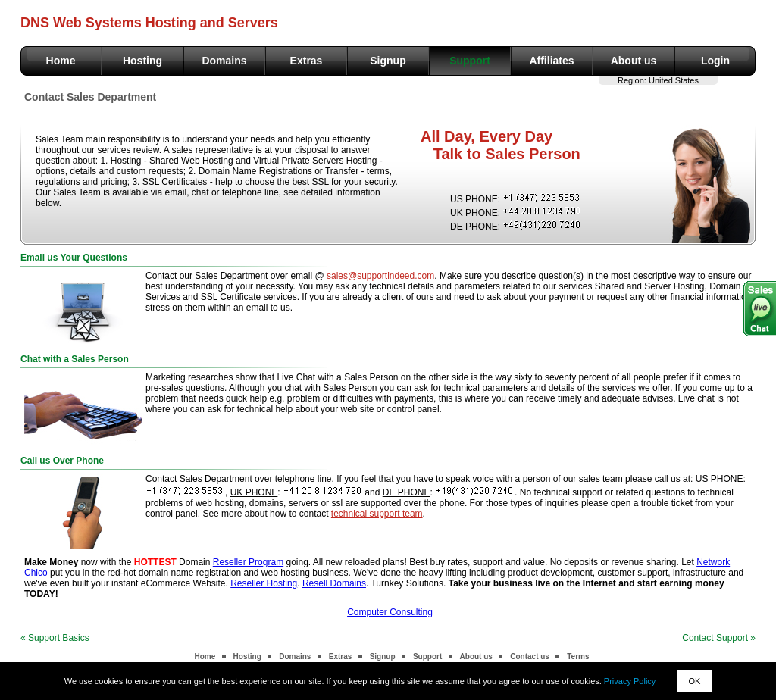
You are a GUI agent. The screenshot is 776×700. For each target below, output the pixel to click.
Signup (388, 61)
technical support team (377, 514)
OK (694, 681)
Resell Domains (334, 583)
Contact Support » (719, 638)
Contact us (530, 656)
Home (61, 61)
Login (715, 61)
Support (470, 61)
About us (634, 61)
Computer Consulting (390, 612)
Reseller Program (248, 562)
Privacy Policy (630, 681)
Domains (224, 61)
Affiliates (551, 61)
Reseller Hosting (264, 583)
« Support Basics (55, 638)
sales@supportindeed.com (380, 276)
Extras (307, 61)
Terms (578, 656)
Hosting (142, 61)
